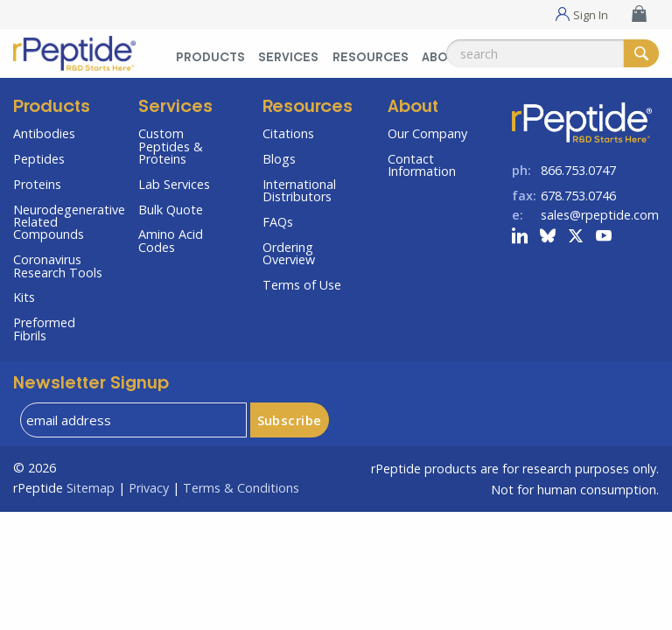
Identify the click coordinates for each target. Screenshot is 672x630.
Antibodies (44, 133)
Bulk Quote (171, 210)
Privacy (149, 488)
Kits (24, 297)
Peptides (39, 159)
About (413, 108)
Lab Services (174, 184)
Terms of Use (302, 285)
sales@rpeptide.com (600, 215)
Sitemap (91, 488)
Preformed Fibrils (44, 329)
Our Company (427, 133)
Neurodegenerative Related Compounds (63, 222)
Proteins (37, 184)
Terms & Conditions (241, 488)
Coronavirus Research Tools (58, 266)
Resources (308, 108)
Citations (288, 133)
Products (52, 108)
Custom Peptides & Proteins (171, 146)
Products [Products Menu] (210, 58)
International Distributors (299, 190)
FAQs (278, 222)
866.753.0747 (578, 170)
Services (175, 108)
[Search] (641, 53)
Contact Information (422, 165)
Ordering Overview (289, 253)
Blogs (279, 159)
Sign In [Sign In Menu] (591, 14)
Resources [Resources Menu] (371, 58)
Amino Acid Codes (171, 240)
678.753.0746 (578, 196)
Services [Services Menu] (288, 58)
